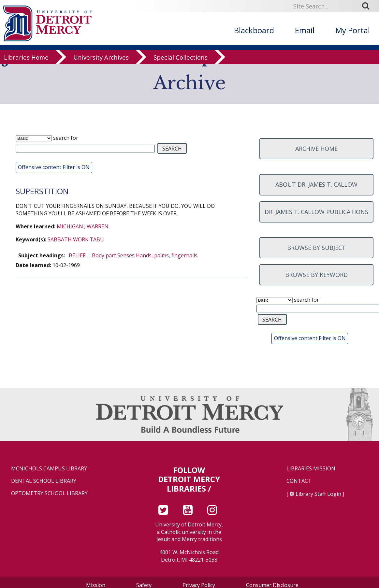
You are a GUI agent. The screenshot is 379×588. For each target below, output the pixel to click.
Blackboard (254, 30)
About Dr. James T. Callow (316, 184)
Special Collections (181, 63)
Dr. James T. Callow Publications (316, 212)
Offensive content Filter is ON (54, 167)
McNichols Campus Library (49, 469)
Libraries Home (26, 63)
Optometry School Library (49, 493)
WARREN (98, 226)
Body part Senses (113, 255)
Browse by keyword (316, 275)
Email (305, 30)
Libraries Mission (311, 469)
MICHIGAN (70, 226)
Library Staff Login (318, 494)
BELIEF (77, 255)
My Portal (353, 30)
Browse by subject (316, 248)
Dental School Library (44, 481)
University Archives (101, 63)
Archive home (316, 149)
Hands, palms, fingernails (167, 255)
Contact (299, 481)
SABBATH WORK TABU (76, 239)
